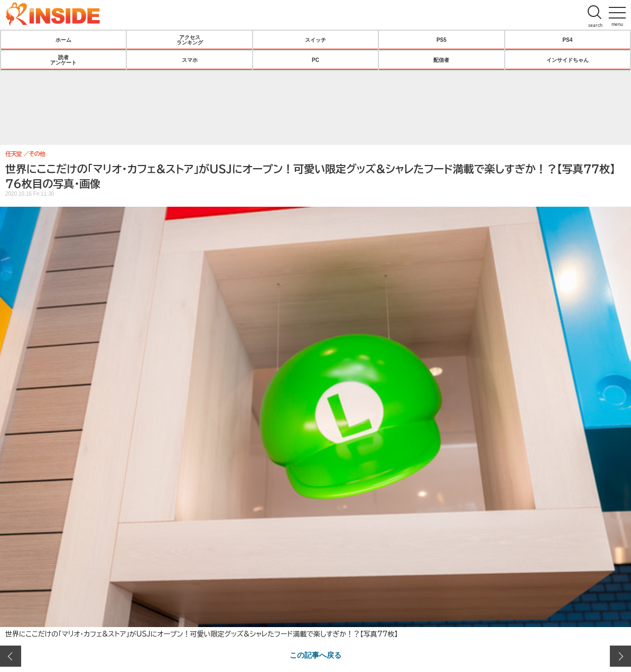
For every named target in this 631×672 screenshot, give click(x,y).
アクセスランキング (190, 40)
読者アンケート (63, 60)
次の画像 (620, 656)
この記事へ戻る (315, 655)
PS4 (567, 40)
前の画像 (11, 656)
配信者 (441, 60)
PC (315, 60)
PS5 (442, 40)
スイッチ (315, 40)
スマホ (190, 60)
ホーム (63, 40)
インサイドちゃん (568, 60)
